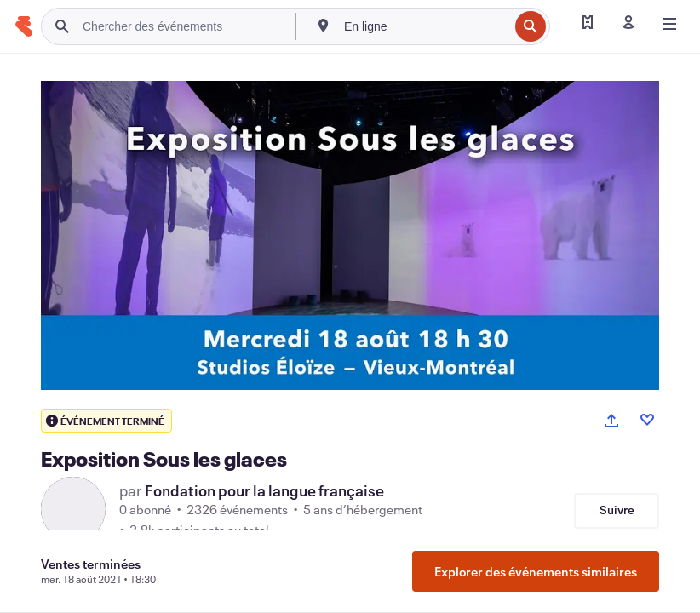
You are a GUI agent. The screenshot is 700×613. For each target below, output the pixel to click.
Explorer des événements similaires (536, 571)
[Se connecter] (628, 24)
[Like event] (647, 420)
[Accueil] (24, 26)
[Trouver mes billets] (588, 24)
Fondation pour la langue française (264, 490)
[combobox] (425, 26)
